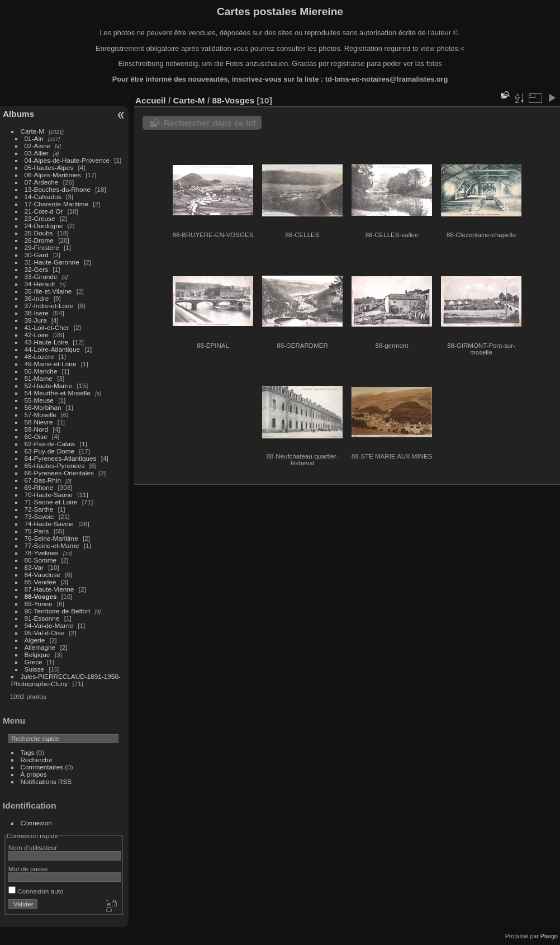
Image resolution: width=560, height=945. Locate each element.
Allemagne (40, 647)
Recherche (37, 760)
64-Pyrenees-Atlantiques (61, 458)
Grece (34, 662)
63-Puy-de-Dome (50, 451)
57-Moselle (41, 415)
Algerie (35, 640)
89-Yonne (39, 604)
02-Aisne (37, 146)
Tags (28, 752)
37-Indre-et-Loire (49, 306)
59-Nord (37, 429)
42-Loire (37, 335)
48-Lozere (39, 356)
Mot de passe (28, 869)
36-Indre (37, 298)
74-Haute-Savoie (49, 524)
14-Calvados (43, 197)
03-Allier (37, 153)
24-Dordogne (44, 226)
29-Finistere (42, 247)
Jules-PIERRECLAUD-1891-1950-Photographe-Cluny (66, 680)
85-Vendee (41, 582)
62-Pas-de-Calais (50, 444)
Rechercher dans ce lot (210, 123)
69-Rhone (39, 487)
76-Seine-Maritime (51, 538)
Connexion (36, 823)
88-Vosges (41, 596)
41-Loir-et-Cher (47, 327)
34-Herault (40, 284)
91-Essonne (42, 618)
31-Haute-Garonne (52, 262)
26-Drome (39, 240)
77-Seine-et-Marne (52, 545)
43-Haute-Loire (46, 342)
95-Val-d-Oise (45, 633)
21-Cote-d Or (44, 211)
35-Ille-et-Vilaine (48, 291)
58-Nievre (39, 422)
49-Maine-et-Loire (51, 364)
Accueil (151, 100)
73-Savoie (39, 516)
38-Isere (37, 313)
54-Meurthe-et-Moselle (58, 393)
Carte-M (33, 131)
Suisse (34, 669)
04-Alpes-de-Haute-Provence (67, 160)
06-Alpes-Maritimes (53, 175)
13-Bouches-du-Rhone (58, 189)
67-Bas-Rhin (43, 480)
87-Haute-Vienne (49, 589)
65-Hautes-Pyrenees (55, 466)
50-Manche (41, 371)
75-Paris (37, 531)
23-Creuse (40, 218)
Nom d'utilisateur (33, 847)
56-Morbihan (43, 407)
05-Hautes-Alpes (49, 167)
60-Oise (36, 436)
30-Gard (37, 255)
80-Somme (41, 560)
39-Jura (36, 320)
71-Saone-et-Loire (51, 502)
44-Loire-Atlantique (52, 349)
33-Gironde (41, 277)
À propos (34, 774)
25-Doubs (39, 233)
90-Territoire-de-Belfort (58, 611)
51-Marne (39, 378)
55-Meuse (39, 400)
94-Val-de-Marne (49, 625)
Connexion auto (36, 891)
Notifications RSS (46, 781)
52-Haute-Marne (49, 386)
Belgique (37, 655)
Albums (18, 114)
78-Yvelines (42, 553)
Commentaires (42, 767)
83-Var (34, 567)
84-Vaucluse (43, 575)
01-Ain (34, 138)
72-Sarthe (39, 509)
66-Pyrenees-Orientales (59, 473)
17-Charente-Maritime (56, 204)
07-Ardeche (42, 182)
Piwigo (549, 936)
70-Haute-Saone (49, 495)
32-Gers (37, 269)
